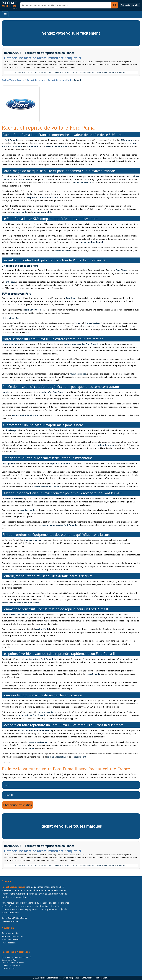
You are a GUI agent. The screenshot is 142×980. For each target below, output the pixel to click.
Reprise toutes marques (13, 936)
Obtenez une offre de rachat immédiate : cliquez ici (43, 58)
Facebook (14, 921)
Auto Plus (12, 960)
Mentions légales (102, 978)
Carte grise (6, 957)
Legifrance (6, 968)
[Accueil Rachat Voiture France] (9, 5)
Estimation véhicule (10, 940)
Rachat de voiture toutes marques (71, 826)
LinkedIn (5, 921)
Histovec (20, 963)
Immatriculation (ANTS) (21, 957)
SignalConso (15, 965)
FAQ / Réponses (9, 943)
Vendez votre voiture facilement (71, 33)
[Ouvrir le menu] (5, 14)
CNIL (14, 968)
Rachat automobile (10, 933)
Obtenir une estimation (18, 805)
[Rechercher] (66, 5)
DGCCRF (5, 965)
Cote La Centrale (9, 963)
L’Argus (5, 960)
